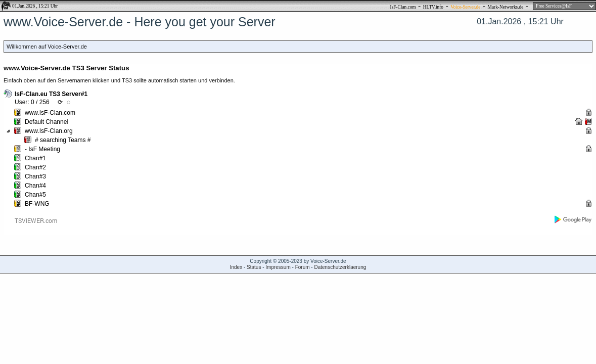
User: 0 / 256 (32, 102)
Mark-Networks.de (506, 7)
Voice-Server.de (465, 7)
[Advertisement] (298, 310)
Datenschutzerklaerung (340, 267)
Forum (303, 267)
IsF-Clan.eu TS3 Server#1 (51, 94)
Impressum (278, 267)
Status (254, 267)
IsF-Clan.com (403, 7)
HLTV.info (433, 7)
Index (236, 267)
